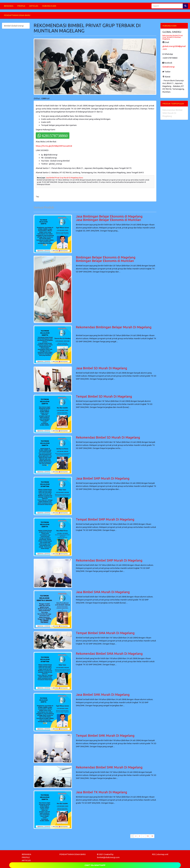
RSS (154, 854)
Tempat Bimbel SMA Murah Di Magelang (105, 633)
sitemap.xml (163, 854)
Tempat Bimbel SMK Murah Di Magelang (105, 736)
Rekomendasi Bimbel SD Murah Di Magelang (108, 437)
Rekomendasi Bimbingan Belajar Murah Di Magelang (114, 327)
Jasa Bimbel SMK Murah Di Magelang (103, 695)
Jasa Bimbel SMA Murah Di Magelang (103, 592)
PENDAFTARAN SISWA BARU (17, 15)
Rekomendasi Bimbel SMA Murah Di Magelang (109, 654)
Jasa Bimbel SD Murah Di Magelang (101, 368)
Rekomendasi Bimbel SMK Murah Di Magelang (109, 767)
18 (148, 836)
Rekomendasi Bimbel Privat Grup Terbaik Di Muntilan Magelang (173, 37)
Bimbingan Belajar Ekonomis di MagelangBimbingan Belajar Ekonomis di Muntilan (106, 259)
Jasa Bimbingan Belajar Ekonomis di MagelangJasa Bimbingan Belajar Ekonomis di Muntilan (109, 218)
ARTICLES (34, 6)
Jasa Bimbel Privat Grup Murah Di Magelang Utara (64, 178)
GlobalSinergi (168, 67)
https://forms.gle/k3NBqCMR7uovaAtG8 (54, 146)
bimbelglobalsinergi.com (108, 857)
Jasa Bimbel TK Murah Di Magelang (101, 792)
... (143, 836)
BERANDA (9, 6)
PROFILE (21, 6)
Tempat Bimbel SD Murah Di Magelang (104, 396)
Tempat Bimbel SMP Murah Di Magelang (105, 519)
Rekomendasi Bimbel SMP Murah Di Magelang (109, 560)
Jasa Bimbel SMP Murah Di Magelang (103, 478)
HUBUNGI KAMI (49, 6)
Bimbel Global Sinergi (14, 26)
